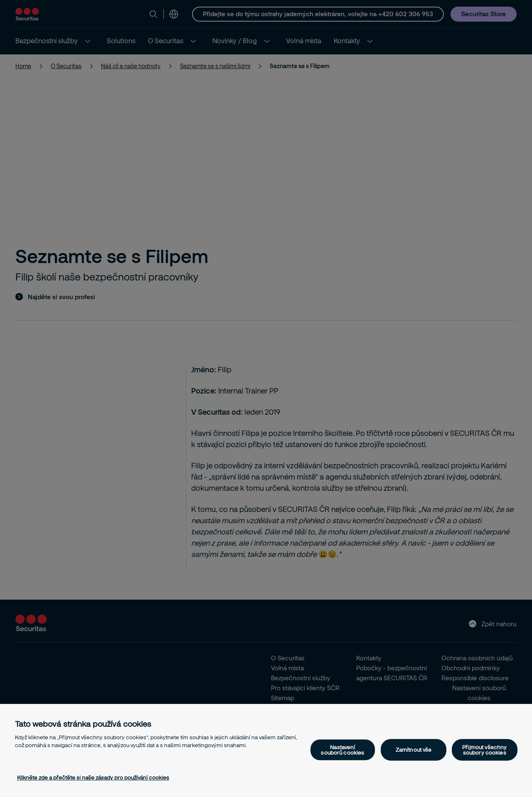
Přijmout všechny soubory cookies (484, 749)
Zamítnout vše (414, 750)
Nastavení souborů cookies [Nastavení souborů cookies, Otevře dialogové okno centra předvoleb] (342, 749)
